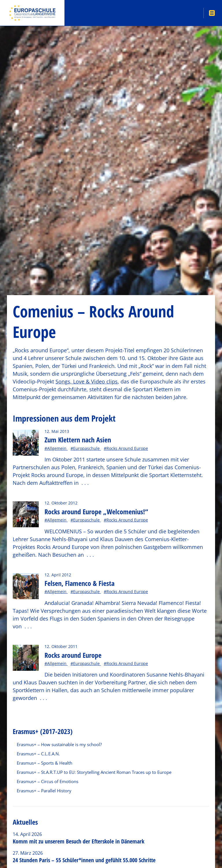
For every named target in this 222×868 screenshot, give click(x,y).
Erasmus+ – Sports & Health (45, 763)
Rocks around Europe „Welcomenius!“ (96, 512)
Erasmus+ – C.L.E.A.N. (38, 754)
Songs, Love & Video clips (87, 381)
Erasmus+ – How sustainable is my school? (59, 744)
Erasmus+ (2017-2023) (43, 731)
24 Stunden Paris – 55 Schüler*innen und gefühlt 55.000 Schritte (84, 860)
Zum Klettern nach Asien (78, 440)
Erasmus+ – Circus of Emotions (48, 781)
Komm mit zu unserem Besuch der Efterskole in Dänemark (78, 841)
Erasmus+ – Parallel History (44, 791)
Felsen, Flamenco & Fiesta (79, 583)
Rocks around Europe (73, 655)
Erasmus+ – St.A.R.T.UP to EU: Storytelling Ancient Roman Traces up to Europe (94, 772)
